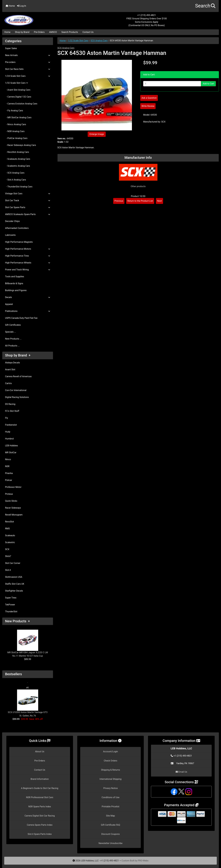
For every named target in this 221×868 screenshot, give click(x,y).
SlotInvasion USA (14, 577)
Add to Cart (208, 84)
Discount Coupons (111, 834)
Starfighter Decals (14, 591)
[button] (205, 6)
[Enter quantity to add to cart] (172, 84)
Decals (28, 297)
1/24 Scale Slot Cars (28, 76)
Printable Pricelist (110, 807)
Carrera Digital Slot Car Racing (40, 816)
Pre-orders (28, 62)
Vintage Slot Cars (28, 194)
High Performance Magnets (19, 242)
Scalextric (10, 542)
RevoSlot (10, 522)
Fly (6, 418)
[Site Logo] (38, 19)
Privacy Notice (111, 788)
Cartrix (8, 383)
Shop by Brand (22, 32)
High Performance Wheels (28, 263)
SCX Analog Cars (99, 41)
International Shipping (110, 779)
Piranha (9, 473)
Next (159, 201)
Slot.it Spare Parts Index (40, 834)
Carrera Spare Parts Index (40, 825)
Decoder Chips (12, 221)
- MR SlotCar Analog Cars (18, 117)
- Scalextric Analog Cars (18, 166)
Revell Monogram (14, 515)
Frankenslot (11, 425)
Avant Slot (10, 370)
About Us (40, 752)
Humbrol (9, 439)
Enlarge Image (97, 134)
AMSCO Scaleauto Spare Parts (28, 214)
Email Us (181, 772)
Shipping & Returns (111, 770)
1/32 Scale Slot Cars (78, 41)
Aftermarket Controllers (17, 228)
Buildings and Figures (16, 290)
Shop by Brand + (18, 355)
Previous (119, 201)
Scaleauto (10, 535)
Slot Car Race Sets (28, 69)
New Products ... (13, 339)
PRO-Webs (143, 861)
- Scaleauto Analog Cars (18, 159)
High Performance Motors (28, 249)
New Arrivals (28, 55)
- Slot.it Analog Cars (16, 180)
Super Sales (11, 48)
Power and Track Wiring (28, 270)
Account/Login (110, 752)
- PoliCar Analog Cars (16, 138)
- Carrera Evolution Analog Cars (21, 104)
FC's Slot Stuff (12, 411)
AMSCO (53, 32)
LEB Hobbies (11, 446)
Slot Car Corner (13, 563)
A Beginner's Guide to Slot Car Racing (40, 788)
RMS (7, 529)
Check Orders (111, 761)
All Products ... (12, 346)
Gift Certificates (13, 325)
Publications (28, 311)
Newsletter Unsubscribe (111, 843)
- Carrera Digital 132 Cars (18, 97)
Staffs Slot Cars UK (15, 584)
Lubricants (10, 235)
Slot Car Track (28, 200)
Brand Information (40, 779)
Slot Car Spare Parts (28, 207)
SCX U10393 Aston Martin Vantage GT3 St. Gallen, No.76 (28, 703)
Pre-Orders (39, 32)
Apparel (9, 304)
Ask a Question (149, 98)
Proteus (9, 494)
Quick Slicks (11, 501)
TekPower (10, 605)
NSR (7, 466)
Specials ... (11, 332)
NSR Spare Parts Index (40, 807)
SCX (7, 549)
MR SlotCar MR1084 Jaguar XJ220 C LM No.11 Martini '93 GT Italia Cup (28, 643)
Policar (9, 480)
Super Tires (11, 598)
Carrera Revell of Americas (18, 376)
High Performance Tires (28, 256)
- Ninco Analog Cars (16, 124)
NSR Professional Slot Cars (40, 797)
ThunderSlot (11, 612)
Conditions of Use (111, 797)
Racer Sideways (13, 508)
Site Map (111, 816)
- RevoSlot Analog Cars (17, 152)
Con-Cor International (16, 390)
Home (10, 6)
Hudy (8, 432)
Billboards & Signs (14, 283)
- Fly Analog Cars (14, 111)
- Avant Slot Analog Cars (18, 90)
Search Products (70, 32)
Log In (22, 6)
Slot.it (8, 570)
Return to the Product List (140, 201)
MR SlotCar (11, 452)
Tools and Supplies (15, 277)
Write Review (148, 106)
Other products (138, 186)
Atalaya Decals (12, 363)
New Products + (17, 621)
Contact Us (88, 32)
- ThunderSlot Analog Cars (19, 187)
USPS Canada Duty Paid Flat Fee (21, 318)
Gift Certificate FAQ (111, 825)
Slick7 (8, 556)
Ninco (8, 459)
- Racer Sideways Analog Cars (21, 145)
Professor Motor (13, 487)
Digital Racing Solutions (17, 397)
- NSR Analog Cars (15, 131)
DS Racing (10, 404)
